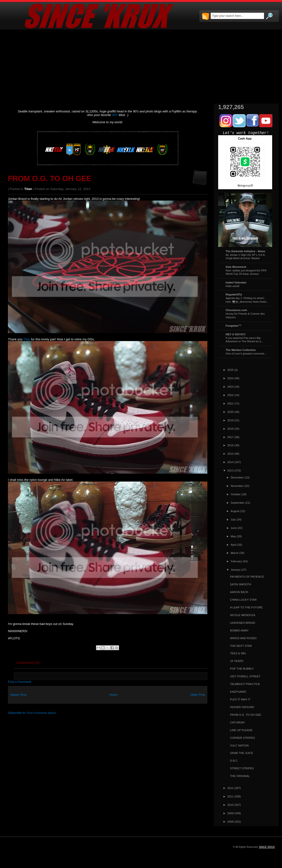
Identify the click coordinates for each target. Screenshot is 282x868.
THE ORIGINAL (240, 776)
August (235, 511)
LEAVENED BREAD (243, 623)
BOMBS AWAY (239, 630)
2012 (230, 788)
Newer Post (18, 695)
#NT (115, 115)
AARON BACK (239, 592)
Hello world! (233, 286)
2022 (230, 395)
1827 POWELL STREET (245, 676)
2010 (230, 805)
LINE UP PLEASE (241, 730)
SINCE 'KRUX (267, 847)
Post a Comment (20, 682)
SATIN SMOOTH (240, 584)
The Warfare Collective (241, 350)
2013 (230, 470)
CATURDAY (237, 722)
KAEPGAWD (238, 692)
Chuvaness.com (236, 310)
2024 (230, 378)
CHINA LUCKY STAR (243, 600)
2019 (230, 420)
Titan (28, 189)
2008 (230, 822)
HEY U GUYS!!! (236, 334)
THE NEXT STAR (241, 646)
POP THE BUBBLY (242, 669)
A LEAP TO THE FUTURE (246, 607)
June (234, 528)
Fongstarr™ (234, 326)
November (237, 486)
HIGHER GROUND (242, 707)
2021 (230, 403)
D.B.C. (234, 761)
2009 (230, 813)
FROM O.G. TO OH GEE (50, 179)
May (233, 536)
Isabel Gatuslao (236, 282)
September (237, 503)
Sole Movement (236, 267)
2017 (230, 437)
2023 (230, 387)
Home (113, 695)
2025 (230, 370)
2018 (230, 429)
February (236, 561)
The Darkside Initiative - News (245, 251)
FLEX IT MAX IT (240, 699)
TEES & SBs (238, 653)
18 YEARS (237, 661)
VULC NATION (239, 745)
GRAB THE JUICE (242, 753)
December (237, 477)
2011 (230, 796)
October (236, 494)
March (234, 553)
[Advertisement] (141, 67)
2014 (230, 462)
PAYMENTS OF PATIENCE (247, 577)
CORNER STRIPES (242, 738)
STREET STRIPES (242, 768)
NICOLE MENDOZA (243, 615)
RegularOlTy (234, 294)
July (233, 519)
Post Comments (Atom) (42, 713)
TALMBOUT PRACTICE (245, 684)
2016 (230, 445)
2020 (230, 412)
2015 (230, 454)
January (236, 570)
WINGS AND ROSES (243, 638)
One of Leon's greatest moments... (246, 354)
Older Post (198, 695)
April (233, 545)
